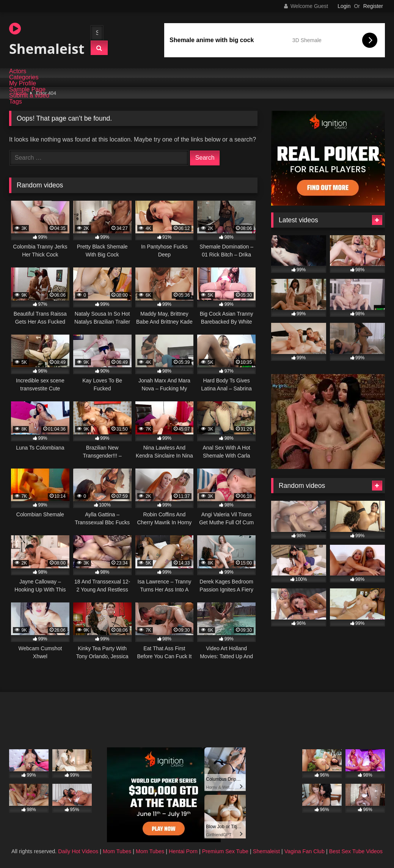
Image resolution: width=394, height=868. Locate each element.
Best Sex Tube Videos (356, 851)
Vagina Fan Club (305, 851)
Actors (18, 71)
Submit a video (29, 96)
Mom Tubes (117, 851)
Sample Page (27, 90)
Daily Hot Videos (78, 851)
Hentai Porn (183, 851)
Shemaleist (43, 40)
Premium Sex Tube (225, 851)
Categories (24, 77)
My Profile (23, 83)
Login (344, 6)
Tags (16, 102)
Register (373, 6)
